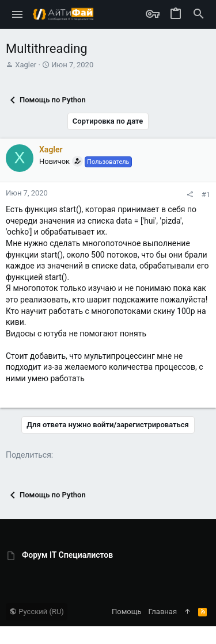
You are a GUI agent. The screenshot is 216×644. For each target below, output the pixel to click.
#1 (206, 195)
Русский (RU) (37, 612)
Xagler (26, 65)
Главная (163, 612)
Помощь (127, 612)
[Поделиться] (190, 195)
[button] (18, 14)
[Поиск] (199, 14)
